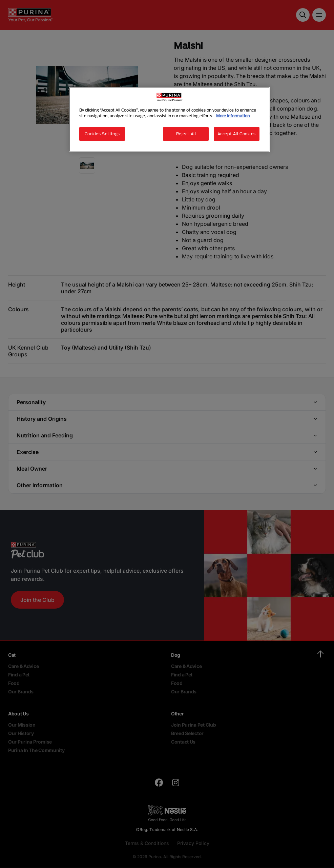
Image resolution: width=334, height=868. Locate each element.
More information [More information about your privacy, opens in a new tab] (233, 116)
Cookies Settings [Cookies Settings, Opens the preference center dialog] (102, 134)
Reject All (186, 134)
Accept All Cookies (237, 134)
